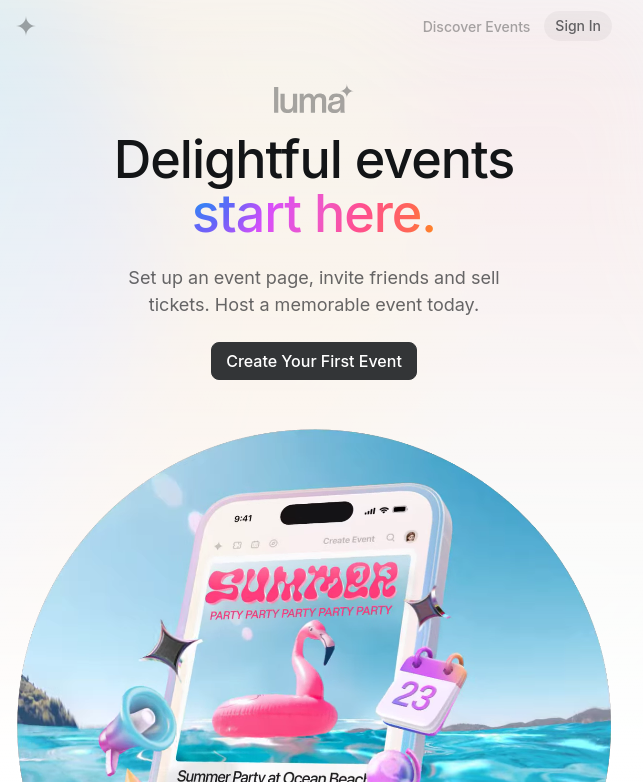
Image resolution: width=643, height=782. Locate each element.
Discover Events (477, 26)
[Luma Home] (27, 26)
